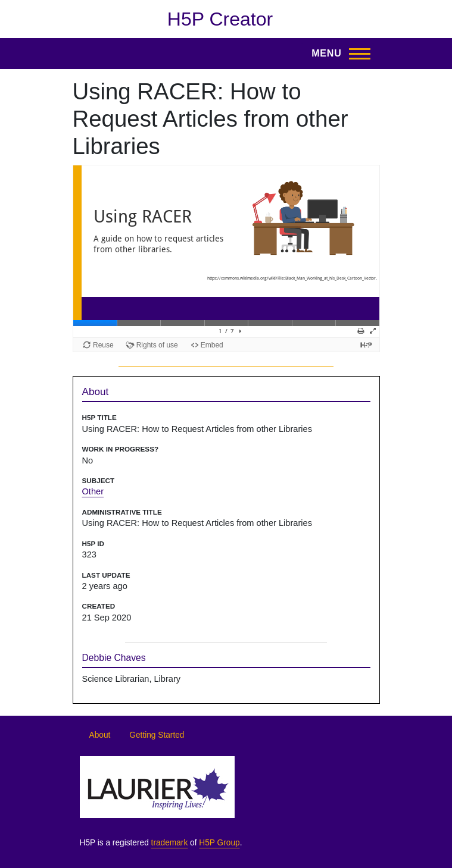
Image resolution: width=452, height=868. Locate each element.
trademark (170, 843)
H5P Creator (220, 19)
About (100, 735)
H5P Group (219, 843)
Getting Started (157, 735)
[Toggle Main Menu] (337, 54)
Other (93, 491)
